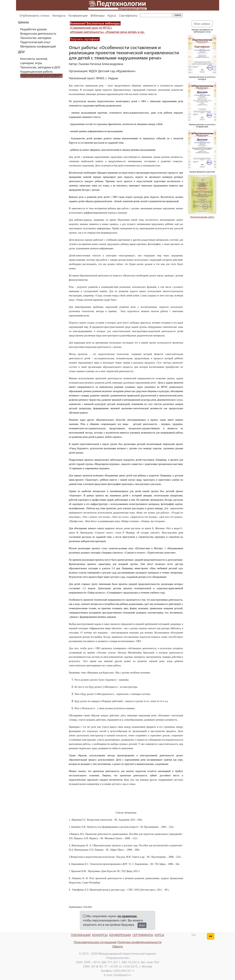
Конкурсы (59, 16)
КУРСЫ (159, 935)
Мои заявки (202, 24)
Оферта (117, 946)
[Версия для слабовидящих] (211, 936)
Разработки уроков (33, 29)
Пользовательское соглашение (95, 942)
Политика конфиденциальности (139, 942)
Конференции (78, 16)
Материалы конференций (38, 46)
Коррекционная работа (36, 72)
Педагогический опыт (35, 42)
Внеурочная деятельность (38, 34)
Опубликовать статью (35, 16)
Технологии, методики (36, 38)
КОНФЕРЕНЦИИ (120, 935)
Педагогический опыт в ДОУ (40, 76)
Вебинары (98, 16)
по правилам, (127, 916)
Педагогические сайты (202, 217)
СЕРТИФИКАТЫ (143, 935)
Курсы (112, 16)
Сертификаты (128, 16)
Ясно (142, 925)
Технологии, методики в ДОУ (40, 67)
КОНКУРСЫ (100, 935)
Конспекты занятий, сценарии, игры (34, 61)
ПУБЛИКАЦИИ (81, 935)
